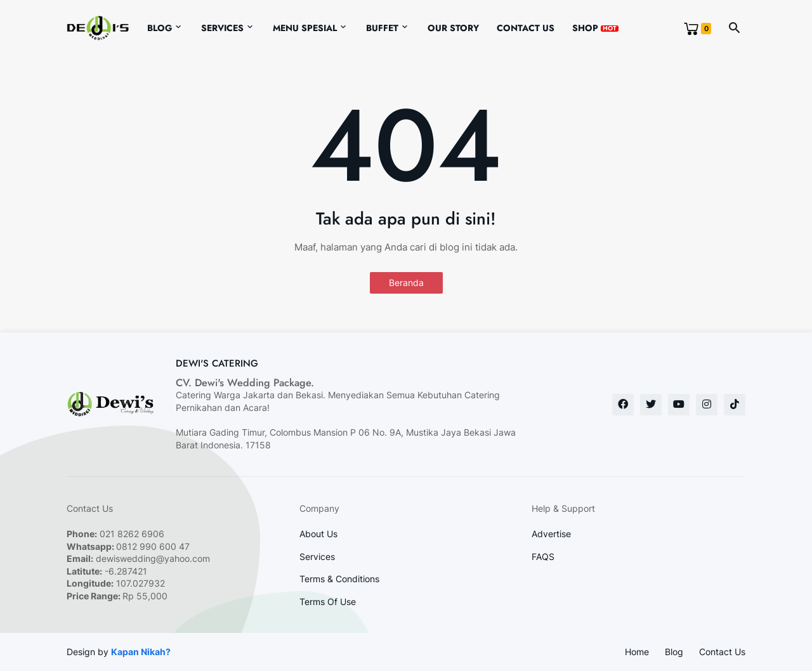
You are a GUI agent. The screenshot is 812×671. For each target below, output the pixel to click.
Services (222, 28)
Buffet (382, 28)
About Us (318, 534)
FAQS (543, 557)
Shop (595, 28)
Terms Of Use (328, 602)
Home (637, 652)
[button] (735, 29)
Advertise (551, 534)
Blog (160, 28)
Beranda (406, 283)
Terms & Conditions (339, 579)
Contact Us (526, 28)
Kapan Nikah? (141, 652)
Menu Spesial (305, 28)
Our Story (453, 28)
